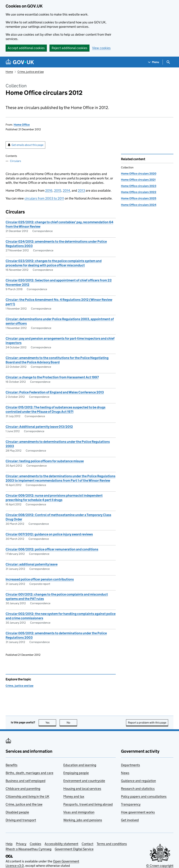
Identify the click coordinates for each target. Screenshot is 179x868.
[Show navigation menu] (154, 62)
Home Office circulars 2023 (139, 186)
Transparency (131, 804)
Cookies (35, 844)
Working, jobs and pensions (83, 820)
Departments (130, 765)
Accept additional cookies (26, 48)
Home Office (22, 125)
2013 (81, 190)
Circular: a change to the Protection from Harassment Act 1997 (52, 377)
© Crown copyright (160, 866)
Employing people (76, 773)
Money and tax (74, 796)
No (72, 723)
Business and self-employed (26, 781)
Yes (51, 723)
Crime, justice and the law (24, 804)
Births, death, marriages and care (29, 773)
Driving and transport (21, 820)
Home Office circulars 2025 (139, 198)
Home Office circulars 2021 (138, 180)
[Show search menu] (168, 62)
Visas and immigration (79, 812)
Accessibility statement (61, 844)
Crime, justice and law (31, 72)
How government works (138, 812)
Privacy (21, 844)
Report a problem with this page (147, 723)
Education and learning (80, 765)
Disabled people (17, 812)
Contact (87, 844)
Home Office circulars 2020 (139, 174)
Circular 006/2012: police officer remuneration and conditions (52, 549)
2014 (66, 190)
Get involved (130, 820)
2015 (58, 190)
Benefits (12, 765)
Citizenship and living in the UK (27, 796)
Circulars (15, 161)
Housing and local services (82, 789)
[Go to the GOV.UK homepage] (20, 62)
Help (9, 844)
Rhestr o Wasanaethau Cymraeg (28, 849)
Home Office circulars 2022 (139, 192)
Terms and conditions (112, 844)
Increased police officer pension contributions (40, 579)
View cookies (101, 48)
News (125, 773)
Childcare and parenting (23, 789)
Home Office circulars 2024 (139, 205)
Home (9, 72)
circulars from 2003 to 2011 (44, 198)
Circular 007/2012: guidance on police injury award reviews (49, 534)
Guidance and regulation (138, 781)
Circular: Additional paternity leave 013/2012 (39, 427)
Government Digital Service (74, 849)
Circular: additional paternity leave (32, 564)
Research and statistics (138, 789)
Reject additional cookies (69, 48)
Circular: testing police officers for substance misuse (45, 461)
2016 (49, 190)
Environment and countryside (84, 781)
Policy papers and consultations (144, 796)
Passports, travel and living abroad (88, 804)
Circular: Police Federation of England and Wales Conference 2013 (55, 392)
